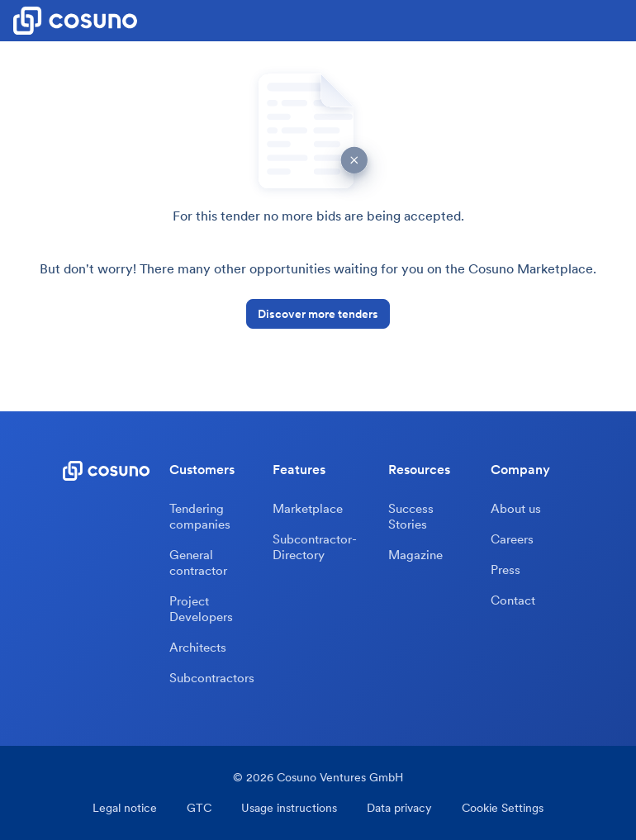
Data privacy (399, 808)
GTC (199, 808)
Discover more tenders (318, 314)
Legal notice (125, 808)
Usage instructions (289, 808)
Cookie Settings (503, 808)
